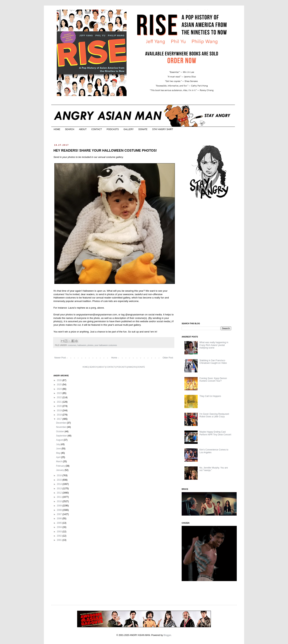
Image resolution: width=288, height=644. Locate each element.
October (60, 431)
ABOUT (83, 129)
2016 (60, 475)
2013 (60, 489)
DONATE (143, 129)
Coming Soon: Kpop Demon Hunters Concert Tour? (213, 380)
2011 (60, 497)
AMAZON (132, 367)
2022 (60, 397)
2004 (60, 527)
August (60, 440)
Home (114, 358)
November (61, 427)
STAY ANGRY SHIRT (163, 129)
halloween (82, 345)
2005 (60, 523)
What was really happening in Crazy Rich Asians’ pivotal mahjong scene (214, 345)
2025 (60, 385)
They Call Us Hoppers (210, 396)
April (58, 457)
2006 (60, 519)
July (58, 444)
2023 (60, 393)
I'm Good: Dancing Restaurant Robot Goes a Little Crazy (214, 415)
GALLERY (128, 129)
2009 (60, 506)
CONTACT (97, 129)
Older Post (168, 358)
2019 (60, 411)
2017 (60, 419)
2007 (60, 514)
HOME (57, 129)
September (62, 436)
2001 (60, 540)
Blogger (167, 635)
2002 (60, 536)
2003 (60, 532)
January (60, 470)
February (61, 466)
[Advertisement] (209, 261)
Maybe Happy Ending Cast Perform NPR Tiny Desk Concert (215, 433)
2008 (60, 510)
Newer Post (60, 358)
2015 (60, 480)
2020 (60, 406)
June (59, 449)
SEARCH (70, 129)
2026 (60, 380)
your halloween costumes (106, 345)
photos (90, 345)
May (58, 453)
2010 (60, 501)
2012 (60, 493)
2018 (60, 415)
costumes (72, 345)
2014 (60, 484)
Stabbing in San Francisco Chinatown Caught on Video (213, 362)
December (61, 423)
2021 (60, 402)
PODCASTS (113, 129)
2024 (60, 389)
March (59, 461)
